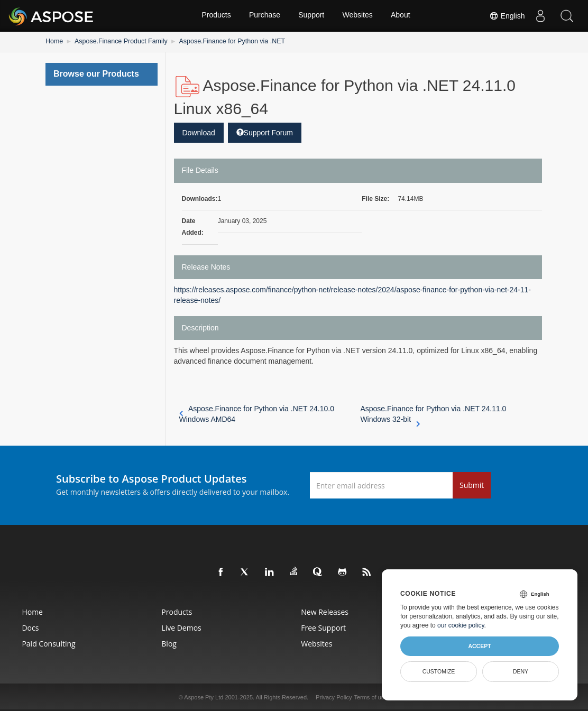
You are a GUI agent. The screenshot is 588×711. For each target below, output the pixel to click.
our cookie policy (461, 625)
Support (311, 16)
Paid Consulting (39, 644)
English (507, 16)
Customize (439, 671)
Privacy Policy (334, 697)
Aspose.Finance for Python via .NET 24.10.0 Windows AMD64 (257, 414)
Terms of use (370, 697)
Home (54, 41)
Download (199, 132)
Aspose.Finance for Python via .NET (226, 41)
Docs (21, 628)
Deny (521, 671)
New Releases (326, 612)
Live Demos (177, 628)
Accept (479, 646)
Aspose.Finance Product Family (119, 41)
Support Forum (265, 132)
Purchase (264, 16)
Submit (472, 485)
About (402, 16)
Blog (165, 644)
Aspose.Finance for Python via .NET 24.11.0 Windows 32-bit (433, 414)
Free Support (324, 628)
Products (215, 16)
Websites (358, 16)
